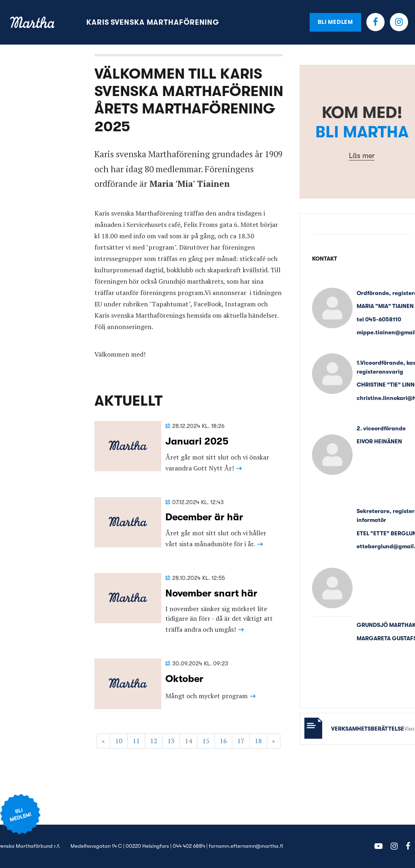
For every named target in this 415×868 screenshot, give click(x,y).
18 (258, 741)
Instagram (399, 22)
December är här (204, 517)
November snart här (211, 593)
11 (136, 741)
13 (171, 741)
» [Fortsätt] (274, 741)
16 (223, 741)
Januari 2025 (197, 441)
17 (241, 741)
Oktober (184, 679)
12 (154, 741)
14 (188, 741)
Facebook (375, 22)
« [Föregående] (103, 741)
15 (206, 741)
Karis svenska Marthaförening (153, 22)
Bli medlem (335, 22)
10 (119, 741)
